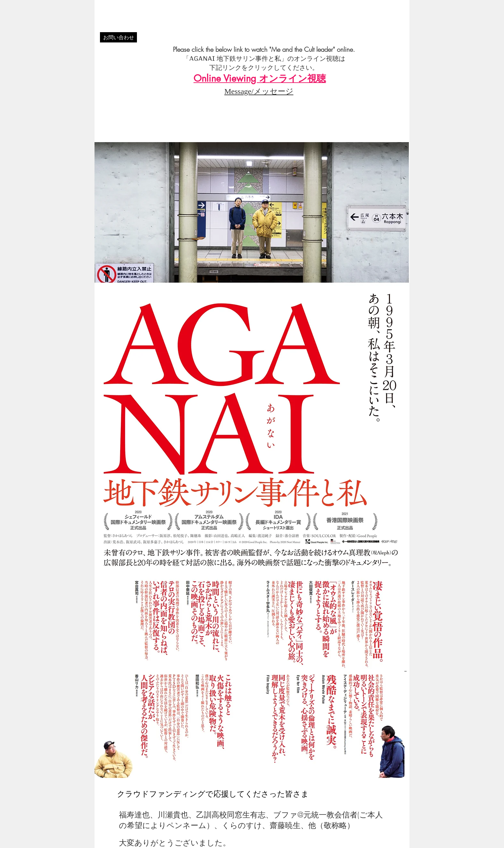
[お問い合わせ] (118, 37)
